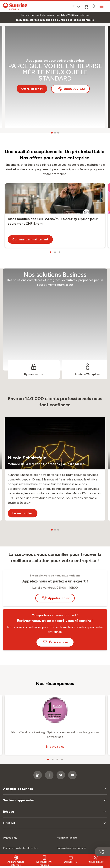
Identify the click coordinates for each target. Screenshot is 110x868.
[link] (55, 20)
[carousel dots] (52, 133)
